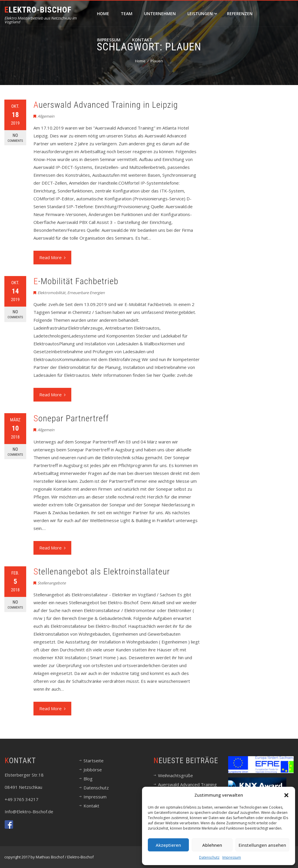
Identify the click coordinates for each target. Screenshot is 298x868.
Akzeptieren (168, 845)
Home (103, 14)
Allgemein (46, 116)
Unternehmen (160, 14)
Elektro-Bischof (38, 10)
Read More (52, 257)
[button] (286, 795)
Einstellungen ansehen (262, 845)
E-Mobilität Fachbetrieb (76, 281)
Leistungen (202, 14)
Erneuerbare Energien (86, 293)
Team (127, 14)
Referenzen (240, 14)
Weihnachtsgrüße (175, 775)
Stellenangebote (52, 583)
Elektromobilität (52, 293)
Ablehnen (212, 845)
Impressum (232, 857)
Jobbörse (93, 770)
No (15, 138)
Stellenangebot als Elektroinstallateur (102, 571)
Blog (88, 779)
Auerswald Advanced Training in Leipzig (106, 105)
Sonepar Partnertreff (71, 418)
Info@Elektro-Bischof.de (29, 812)
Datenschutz (209, 857)
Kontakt (142, 40)
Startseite (94, 761)
